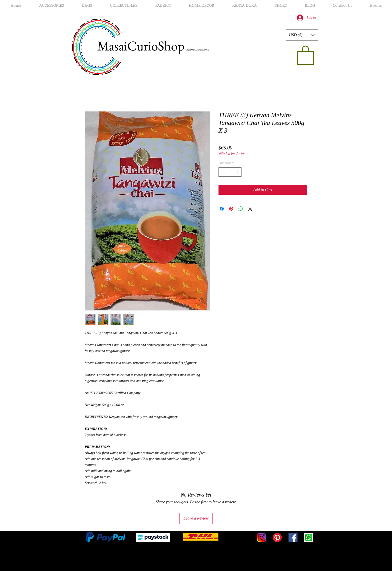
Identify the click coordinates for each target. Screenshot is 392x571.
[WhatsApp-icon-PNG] (309, 538)
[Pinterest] (277, 538)
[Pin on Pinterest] (231, 209)
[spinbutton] (230, 172)
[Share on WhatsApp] (241, 209)
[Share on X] (250, 209)
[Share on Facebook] (222, 209)
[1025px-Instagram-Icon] (261, 538)
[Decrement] (222, 172)
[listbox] (302, 35)
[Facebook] (293, 538)
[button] (302, 35)
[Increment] (238, 172)
